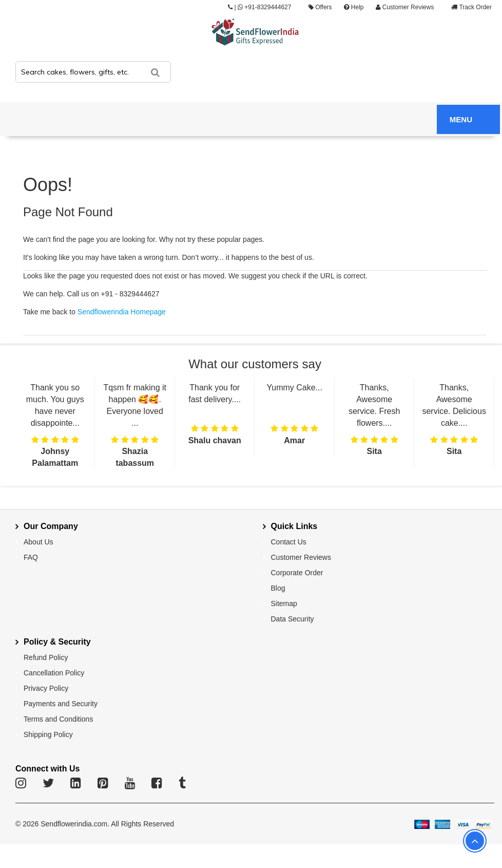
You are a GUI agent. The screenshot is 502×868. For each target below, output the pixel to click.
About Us (38, 542)
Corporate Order (297, 573)
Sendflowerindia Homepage (122, 312)
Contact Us (289, 542)
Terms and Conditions (58, 719)
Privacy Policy (46, 688)
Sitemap (284, 603)
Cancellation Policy (54, 673)
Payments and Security (61, 704)
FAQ (31, 557)
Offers (320, 7)
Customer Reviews (405, 7)
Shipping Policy (48, 734)
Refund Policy (46, 657)
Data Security (293, 619)
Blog (278, 588)
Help (354, 7)
